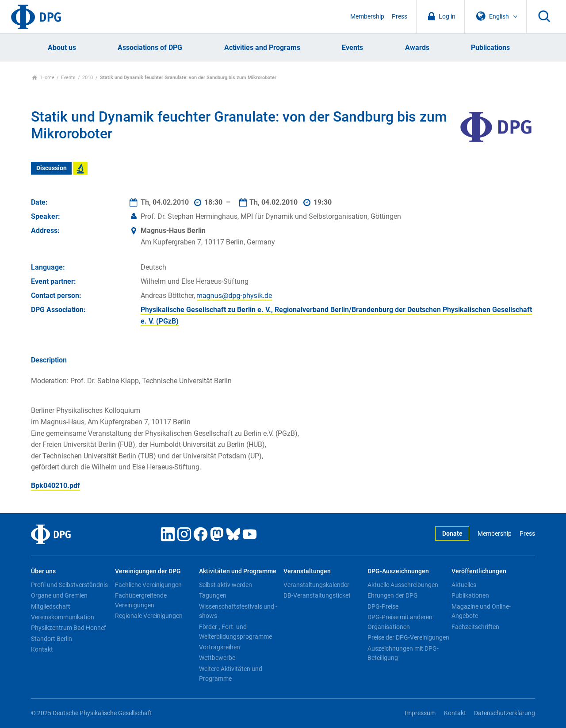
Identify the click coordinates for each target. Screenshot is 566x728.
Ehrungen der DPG (393, 595)
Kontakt (42, 649)
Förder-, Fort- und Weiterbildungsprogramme (235, 632)
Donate (452, 534)
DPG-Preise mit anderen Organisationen (400, 622)
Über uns (43, 571)
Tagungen (213, 595)
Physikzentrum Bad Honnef (69, 628)
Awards (417, 48)
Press (400, 17)
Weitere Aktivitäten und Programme (231, 674)
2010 (88, 78)
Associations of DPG (150, 48)
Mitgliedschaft (51, 606)
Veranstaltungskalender (316, 585)
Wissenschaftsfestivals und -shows (238, 611)
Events (352, 48)
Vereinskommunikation (63, 617)
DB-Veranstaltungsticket (317, 595)
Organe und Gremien (59, 595)
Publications (490, 48)
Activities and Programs (262, 48)
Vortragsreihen (220, 647)
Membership (367, 17)
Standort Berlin (52, 639)
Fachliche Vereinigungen (148, 585)
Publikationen (470, 595)
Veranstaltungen (307, 571)
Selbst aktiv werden (226, 585)
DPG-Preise (383, 606)
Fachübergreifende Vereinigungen (141, 600)
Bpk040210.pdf (55, 486)
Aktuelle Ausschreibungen (403, 585)
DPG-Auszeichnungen (398, 571)
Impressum (420, 713)
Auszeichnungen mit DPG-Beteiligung (403, 653)
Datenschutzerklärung (505, 713)
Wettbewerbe (217, 658)
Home (43, 78)
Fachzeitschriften (475, 627)
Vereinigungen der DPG (148, 571)
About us (62, 48)
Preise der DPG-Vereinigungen (408, 637)
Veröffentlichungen (479, 571)
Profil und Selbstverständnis (69, 585)
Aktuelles (464, 585)
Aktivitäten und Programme (238, 571)
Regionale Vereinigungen (149, 616)
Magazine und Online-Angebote (481, 611)
